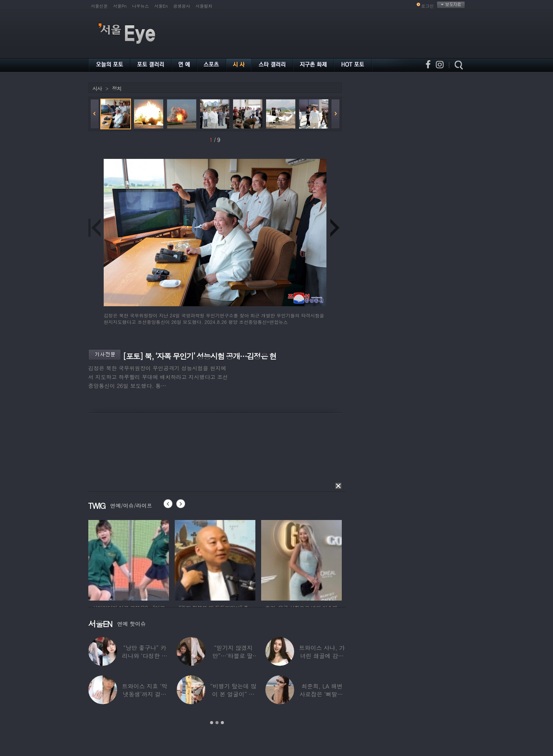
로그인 (428, 6)
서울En (161, 6)
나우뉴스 (141, 6)
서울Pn (120, 6)
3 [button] (222, 723)
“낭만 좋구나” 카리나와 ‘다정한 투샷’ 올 (144, 656)
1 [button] (212, 723)
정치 (117, 88)
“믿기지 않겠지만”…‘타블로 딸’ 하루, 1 (233, 656)
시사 (97, 88)
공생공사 (182, 6)
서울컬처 (204, 6)
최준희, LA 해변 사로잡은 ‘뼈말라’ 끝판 (322, 694)
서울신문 (99, 6)
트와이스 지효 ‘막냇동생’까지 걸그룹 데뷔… (144, 694)
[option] (129, 559)
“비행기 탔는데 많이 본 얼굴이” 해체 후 (233, 694)
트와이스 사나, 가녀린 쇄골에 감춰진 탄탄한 (322, 656)
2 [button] (217, 723)
